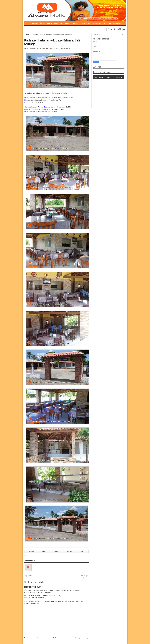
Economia (58, 23)
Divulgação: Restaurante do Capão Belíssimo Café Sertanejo (52, 42)
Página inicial (57, 638)
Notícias (35, 23)
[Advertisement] (106, 93)
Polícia (50, 23)
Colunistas (117, 23)
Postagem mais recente (31, 638)
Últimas (42, 23)
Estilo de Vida (86, 23)
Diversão (76, 23)
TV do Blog (107, 23)
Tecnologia (97, 23)
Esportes (67, 23)
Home (27, 23)
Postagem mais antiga (82, 638)
